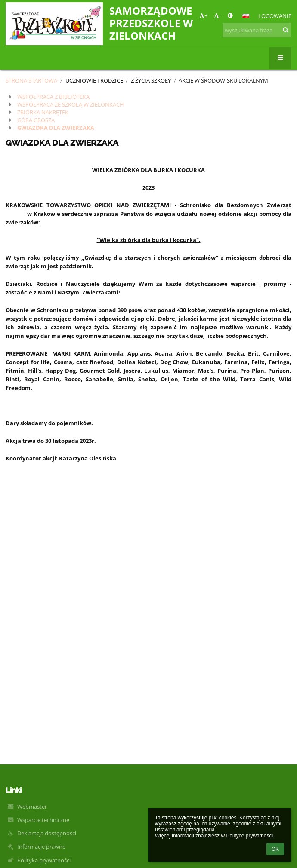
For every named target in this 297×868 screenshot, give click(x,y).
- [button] (217, 15)
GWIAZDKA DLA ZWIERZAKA (56, 128)
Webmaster (32, 807)
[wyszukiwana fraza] (257, 30)
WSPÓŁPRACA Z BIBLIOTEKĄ (53, 97)
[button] (246, 16)
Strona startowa (31, 80)
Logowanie (275, 16)
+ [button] (203, 15)
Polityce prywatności (249, 836)
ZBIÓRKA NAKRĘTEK (43, 112)
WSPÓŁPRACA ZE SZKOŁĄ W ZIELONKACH (71, 104)
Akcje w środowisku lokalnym (223, 80)
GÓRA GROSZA (36, 120)
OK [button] (275, 849)
